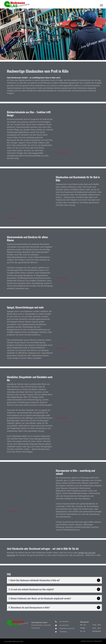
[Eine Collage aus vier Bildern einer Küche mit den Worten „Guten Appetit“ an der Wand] (79, 131)
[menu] (101, 5)
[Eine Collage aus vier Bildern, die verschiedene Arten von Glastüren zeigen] (79, 256)
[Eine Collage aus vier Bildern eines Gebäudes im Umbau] (30, 490)
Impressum (90, 641)
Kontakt (83, 641)
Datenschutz (98, 641)
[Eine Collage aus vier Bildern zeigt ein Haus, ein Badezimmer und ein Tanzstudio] (79, 326)
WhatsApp (63, 632)
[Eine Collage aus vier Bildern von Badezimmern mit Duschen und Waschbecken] (30, 196)
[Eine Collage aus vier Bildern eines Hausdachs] (79, 396)
